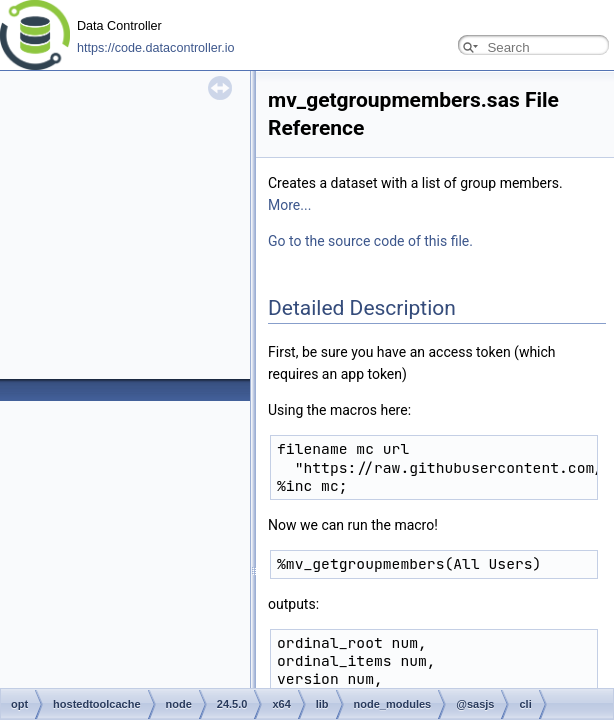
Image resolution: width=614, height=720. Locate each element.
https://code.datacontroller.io (156, 48)
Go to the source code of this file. (370, 241)
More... (289, 205)
